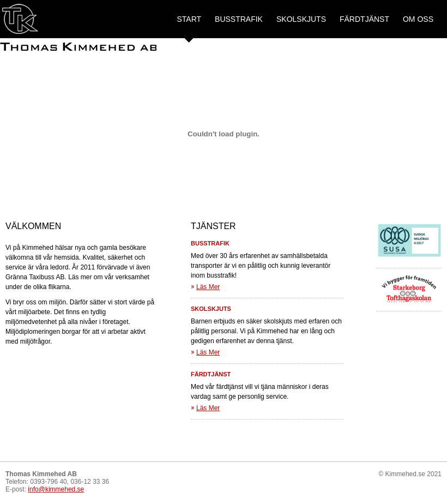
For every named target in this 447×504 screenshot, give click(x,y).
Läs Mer (208, 287)
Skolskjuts (301, 19)
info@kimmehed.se (56, 489)
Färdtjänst (364, 19)
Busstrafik (239, 19)
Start (189, 19)
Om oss (418, 19)
